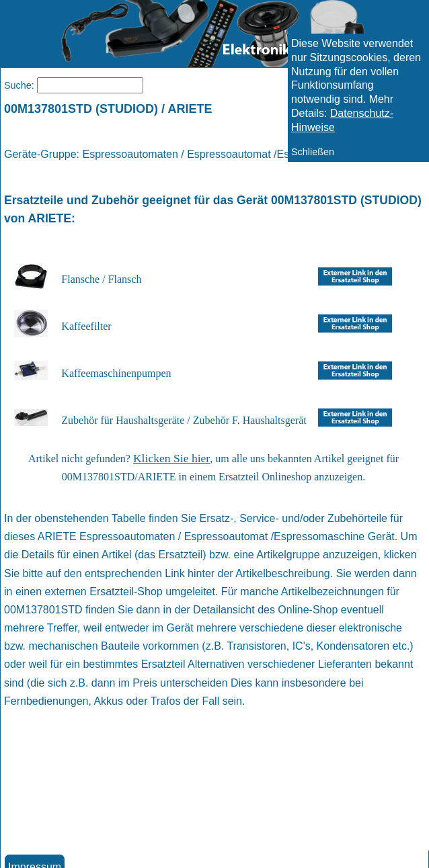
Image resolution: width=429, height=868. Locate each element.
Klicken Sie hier (171, 458)
